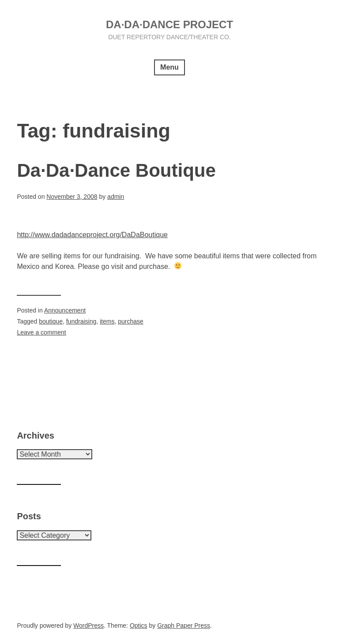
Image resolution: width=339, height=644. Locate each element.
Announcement (65, 310)
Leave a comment (41, 332)
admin (116, 197)
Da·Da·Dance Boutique (116, 170)
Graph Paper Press (184, 625)
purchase (131, 321)
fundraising (81, 321)
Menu (169, 67)
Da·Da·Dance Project (169, 24)
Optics (139, 625)
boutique (51, 321)
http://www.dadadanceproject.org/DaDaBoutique (92, 235)
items (107, 321)
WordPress (89, 625)
